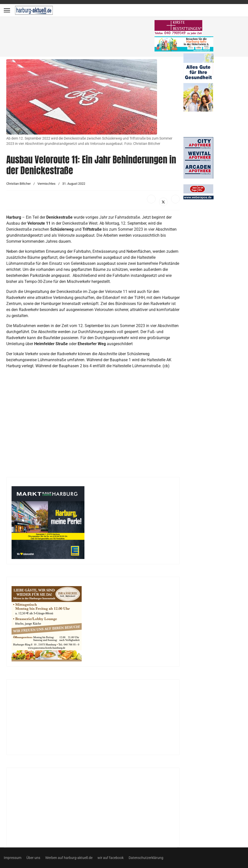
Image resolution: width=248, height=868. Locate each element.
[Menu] (7, 10)
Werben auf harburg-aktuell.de (69, 858)
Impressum (13, 858)
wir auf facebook (111, 858)
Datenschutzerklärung (146, 858)
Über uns (33, 858)
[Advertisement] (80, 38)
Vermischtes (46, 184)
